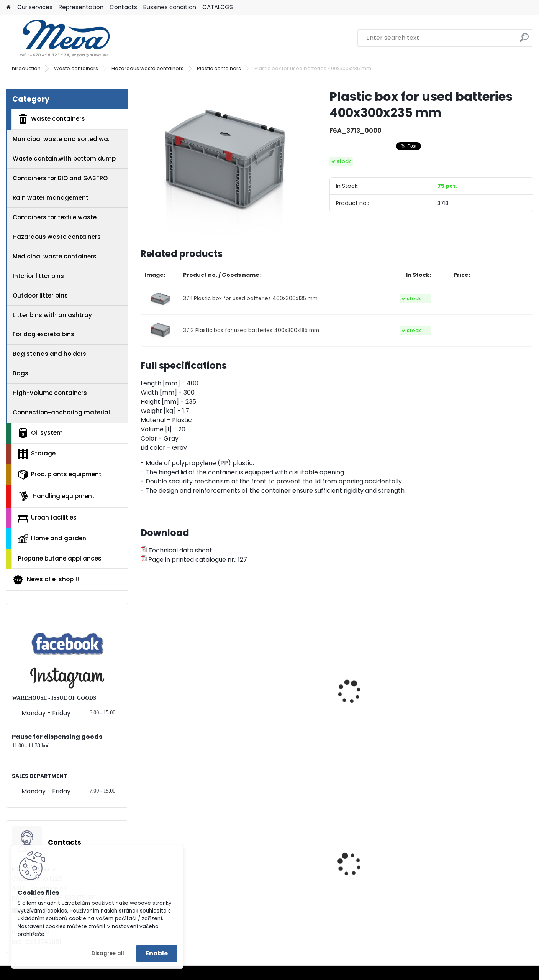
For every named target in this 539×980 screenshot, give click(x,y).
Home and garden (52, 538)
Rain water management (51, 198)
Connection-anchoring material (61, 412)
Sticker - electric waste (181, 707)
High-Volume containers (50, 393)
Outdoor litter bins (40, 295)
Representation (81, 7)
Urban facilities (47, 518)
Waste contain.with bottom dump (64, 159)
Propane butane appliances (60, 558)
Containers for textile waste (55, 217)
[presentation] (144, 683)
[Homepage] (8, 7)
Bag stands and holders (49, 354)
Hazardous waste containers (147, 68)
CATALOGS (218, 7)
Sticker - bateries (471, 707)
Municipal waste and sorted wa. (61, 139)
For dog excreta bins (43, 334)
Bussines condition (170, 7)
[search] (524, 40)
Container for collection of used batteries (285, 694)
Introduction (26, 68)
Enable (157, 953)
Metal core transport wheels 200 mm (178, 880)
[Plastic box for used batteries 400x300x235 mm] (223, 162)
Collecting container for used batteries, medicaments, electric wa (385, 715)
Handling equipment (56, 496)
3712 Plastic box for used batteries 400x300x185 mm (251, 330)
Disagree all (108, 953)
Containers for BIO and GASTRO (60, 178)
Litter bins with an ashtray (52, 315)
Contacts (123, 7)
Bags (20, 373)
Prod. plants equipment (60, 475)
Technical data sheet (176, 550)
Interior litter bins (38, 276)
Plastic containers (219, 68)
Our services (35, 7)
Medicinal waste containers (55, 256)
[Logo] (58, 38)
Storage (37, 454)
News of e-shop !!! (47, 580)
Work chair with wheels (380, 878)
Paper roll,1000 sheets (278, 878)
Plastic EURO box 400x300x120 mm (470, 880)
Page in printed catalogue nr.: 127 (194, 560)
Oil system (40, 433)
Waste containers (76, 68)
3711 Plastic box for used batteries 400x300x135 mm (250, 298)
